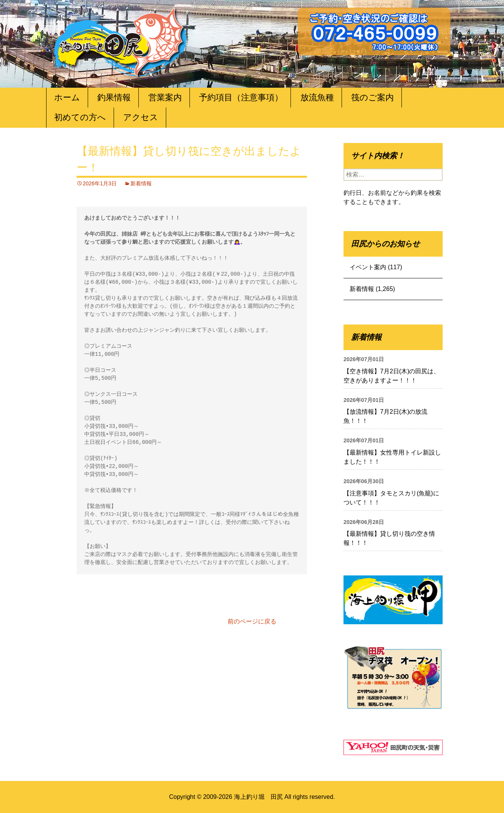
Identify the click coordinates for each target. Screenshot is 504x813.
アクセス (141, 117)
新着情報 (141, 183)
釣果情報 (114, 97)
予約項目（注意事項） (241, 97)
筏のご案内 (372, 97)
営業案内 (165, 97)
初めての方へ (80, 117)
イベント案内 (368, 267)
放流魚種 (317, 97)
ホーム (67, 97)
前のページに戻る (252, 621)
